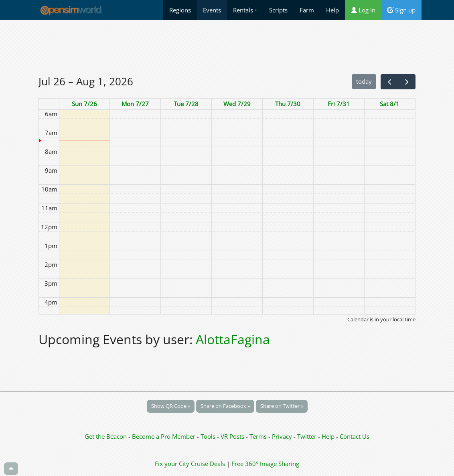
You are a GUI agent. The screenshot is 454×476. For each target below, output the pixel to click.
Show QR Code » (171, 406)
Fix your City (172, 464)
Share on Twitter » (282, 406)
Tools (209, 436)
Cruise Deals (208, 464)
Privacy (282, 436)
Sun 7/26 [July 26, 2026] (84, 104)
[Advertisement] (227, 47)
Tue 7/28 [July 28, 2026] (186, 104)
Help (332, 10)
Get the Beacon (106, 436)
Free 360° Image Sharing (265, 464)
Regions (180, 10)
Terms (259, 436)
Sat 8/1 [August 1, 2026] (390, 104)
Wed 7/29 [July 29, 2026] (237, 104)
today (364, 81)
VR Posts (233, 436)
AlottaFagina (233, 339)
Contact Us (355, 436)
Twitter (307, 436)
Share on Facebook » (225, 406)
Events (212, 10)
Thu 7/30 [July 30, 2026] (288, 104)
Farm (307, 10)
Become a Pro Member (164, 436)
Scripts (278, 10)
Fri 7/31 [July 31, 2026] (339, 104)
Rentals (245, 10)
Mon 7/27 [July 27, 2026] (135, 104)
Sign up (401, 10)
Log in (363, 10)
